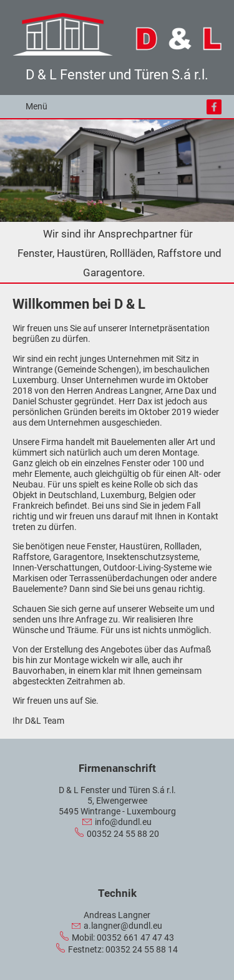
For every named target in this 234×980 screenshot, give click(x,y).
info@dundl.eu (123, 822)
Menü (37, 107)
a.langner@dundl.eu (123, 926)
